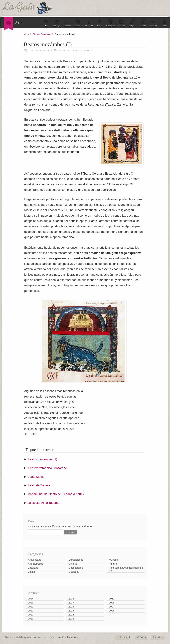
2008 (112, 603)
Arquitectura (35, 560)
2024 (31, 599)
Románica (46, 34)
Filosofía (89, 23)
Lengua (132, 23)
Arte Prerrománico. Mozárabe (47, 468)
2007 (112, 607)
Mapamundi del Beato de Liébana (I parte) (56, 494)
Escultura (33, 568)
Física (100, 23)
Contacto (142, 637)
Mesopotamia (76, 568)
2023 (31, 603)
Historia (121, 23)
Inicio (26, 34)
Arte (46, 23)
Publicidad (158, 637)
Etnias (31, 572)
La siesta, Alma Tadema (44, 503)
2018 (71, 599)
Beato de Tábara (39, 485)
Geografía (111, 23)
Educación (78, 23)
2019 (31, 619)
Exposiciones (76, 560)
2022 (31, 607)
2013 (71, 619)
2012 (112, 599)
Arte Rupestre (36, 564)
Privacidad (125, 637)
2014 (71, 615)
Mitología (74, 572)
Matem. (143, 23)
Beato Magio (36, 477)
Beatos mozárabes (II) (42, 459)
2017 (71, 603)
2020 (31, 615)
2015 (71, 611)
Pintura (36, 34)
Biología (57, 23)
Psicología (154, 23)
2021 (31, 611)
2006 (112, 611)
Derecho (67, 23)
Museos (113, 560)
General (73, 564)
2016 (71, 607)
